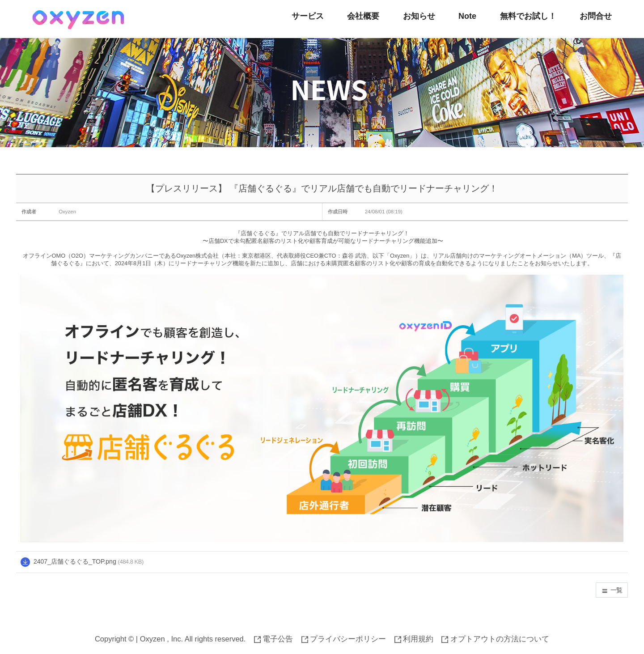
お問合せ (596, 16)
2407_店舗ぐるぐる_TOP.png (75, 561)
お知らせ (419, 16)
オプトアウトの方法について (495, 639)
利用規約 (414, 639)
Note (467, 16)
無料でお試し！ (528, 16)
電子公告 (274, 639)
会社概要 (363, 16)
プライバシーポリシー (344, 639)
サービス (308, 16)
